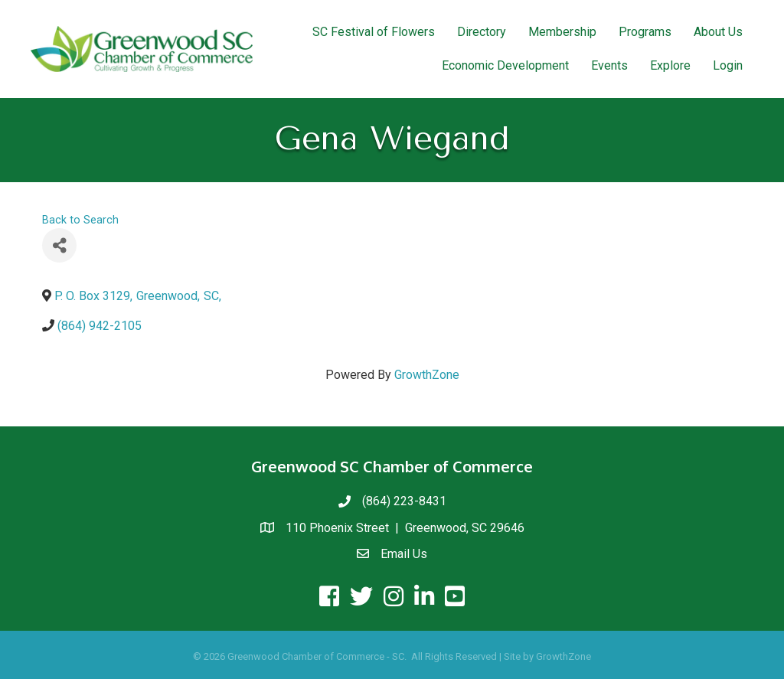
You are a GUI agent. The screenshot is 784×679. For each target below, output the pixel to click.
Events (609, 65)
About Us (718, 32)
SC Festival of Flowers (374, 32)
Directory (482, 32)
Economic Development (505, 65)
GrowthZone (427, 375)
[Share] (59, 245)
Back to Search (80, 220)
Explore (670, 65)
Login (728, 65)
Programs (645, 32)
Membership (562, 32)
